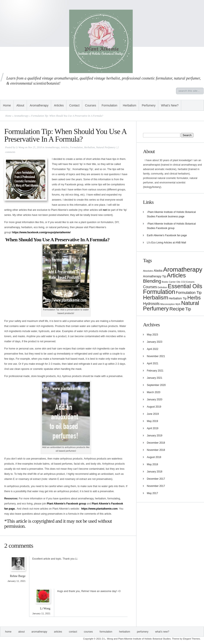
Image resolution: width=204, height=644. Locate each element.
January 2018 (155, 472)
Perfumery (149, 105)
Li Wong (20, 147)
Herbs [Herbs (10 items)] (194, 298)
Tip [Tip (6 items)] (188, 309)
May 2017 (152, 493)
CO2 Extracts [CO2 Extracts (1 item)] (188, 282)
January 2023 (155, 342)
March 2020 (154, 392)
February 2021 (155, 371)
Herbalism (130, 105)
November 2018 (156, 450)
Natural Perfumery (106, 147)
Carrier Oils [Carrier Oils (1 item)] (175, 282)
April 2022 (153, 349)
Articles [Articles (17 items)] (176, 275)
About (20, 105)
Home (7, 105)
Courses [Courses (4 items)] (150, 287)
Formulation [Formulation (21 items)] (159, 292)
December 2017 (156, 479)
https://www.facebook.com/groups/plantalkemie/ (41, 232)
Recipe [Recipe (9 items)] (177, 309)
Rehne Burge (18, 576)
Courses (91, 105)
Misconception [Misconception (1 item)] (168, 304)
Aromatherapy (39, 105)
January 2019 (155, 436)
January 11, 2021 (16, 581)
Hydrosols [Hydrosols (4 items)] (151, 304)
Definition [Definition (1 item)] (162, 287)
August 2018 (154, 457)
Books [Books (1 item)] (165, 282)
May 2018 (152, 464)
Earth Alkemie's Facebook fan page (167, 235)
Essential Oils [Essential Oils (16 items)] (185, 286)
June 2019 (153, 414)
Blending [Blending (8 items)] (152, 281)
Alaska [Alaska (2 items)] (158, 271)
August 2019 (154, 407)
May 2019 (152, 421)
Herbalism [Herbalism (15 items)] (156, 298)
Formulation (109, 105)
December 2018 (156, 443)
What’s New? (170, 105)
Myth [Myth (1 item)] (178, 304)
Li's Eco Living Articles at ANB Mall (166, 243)
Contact (74, 105)
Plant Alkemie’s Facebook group (67, 504)
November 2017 (156, 486)
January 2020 (155, 400)
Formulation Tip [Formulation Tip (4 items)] (189, 293)
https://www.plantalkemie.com (99, 509)
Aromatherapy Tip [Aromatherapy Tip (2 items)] (155, 276)
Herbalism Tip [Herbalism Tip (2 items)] (178, 298)
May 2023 (152, 335)
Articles (59, 105)
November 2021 (156, 356)
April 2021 (153, 363)
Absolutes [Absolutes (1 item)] (148, 271)
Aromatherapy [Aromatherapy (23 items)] (183, 269)
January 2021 (155, 378)
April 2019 (153, 428)
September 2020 (156, 385)
